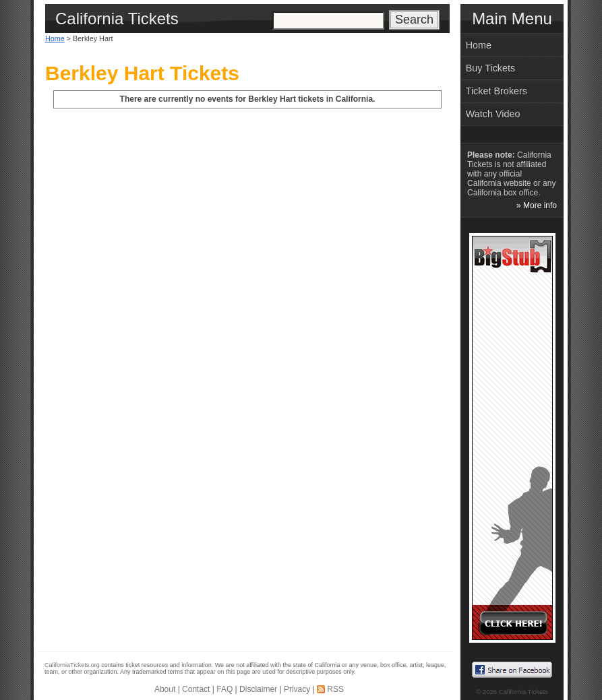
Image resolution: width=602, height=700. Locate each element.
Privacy (297, 689)
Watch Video (493, 114)
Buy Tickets (491, 68)
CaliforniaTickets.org (72, 665)
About (165, 689)
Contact (196, 689)
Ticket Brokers (496, 91)
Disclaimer (258, 689)
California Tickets (523, 692)
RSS (335, 689)
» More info (537, 205)
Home (55, 38)
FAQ (224, 689)
